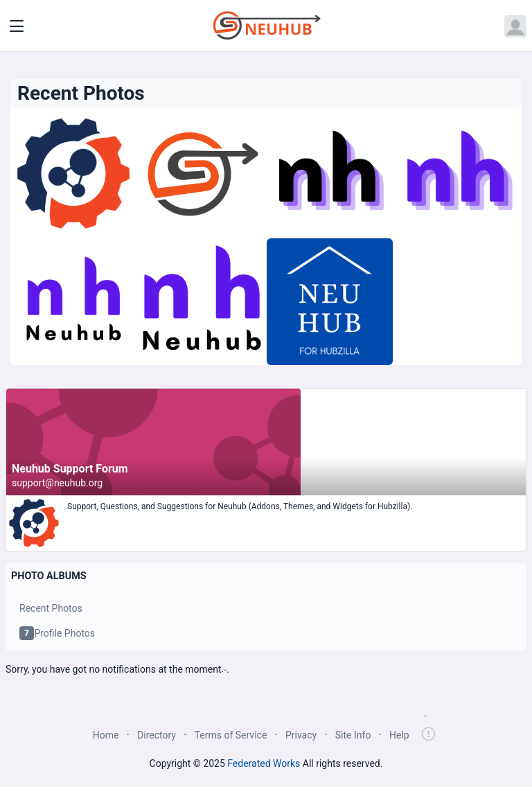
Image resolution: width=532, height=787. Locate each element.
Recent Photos (51, 608)
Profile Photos (57, 633)
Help (399, 735)
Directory (157, 735)
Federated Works (264, 763)
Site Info (353, 735)
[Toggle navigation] (17, 26)
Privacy (301, 735)
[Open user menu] (515, 26)
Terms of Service (231, 735)
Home (106, 735)
